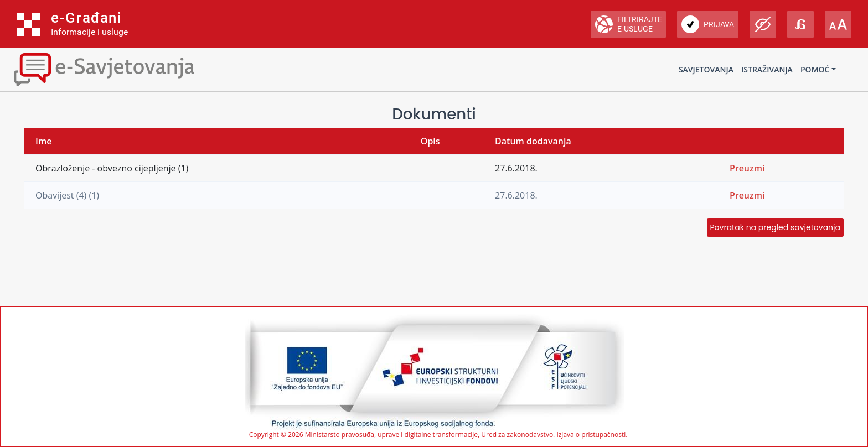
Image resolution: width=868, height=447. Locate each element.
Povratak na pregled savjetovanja (775, 227)
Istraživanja (767, 69)
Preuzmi (747, 168)
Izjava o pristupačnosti (591, 435)
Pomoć (815, 69)
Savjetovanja (706, 69)
